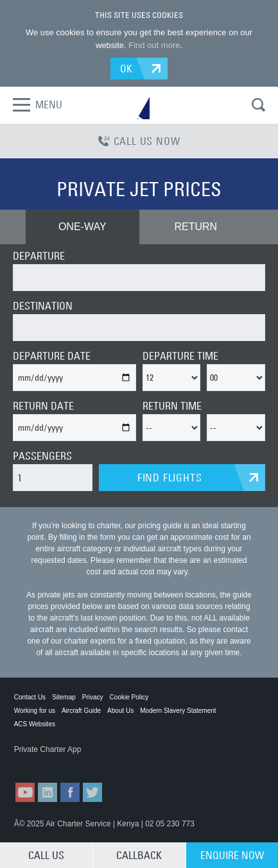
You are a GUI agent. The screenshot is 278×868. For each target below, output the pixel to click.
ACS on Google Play (110, 762)
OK (127, 69)
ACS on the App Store (46, 762)
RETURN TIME (172, 406)
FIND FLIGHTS (170, 478)
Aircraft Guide (81, 711)
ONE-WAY (83, 227)
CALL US (46, 855)
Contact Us (30, 697)
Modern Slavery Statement (178, 711)
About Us (120, 711)
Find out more (154, 45)
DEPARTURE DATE (52, 356)
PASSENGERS (42, 456)
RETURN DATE (43, 406)
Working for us (35, 711)
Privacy (93, 697)
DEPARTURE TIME (180, 356)
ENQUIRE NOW (232, 855)
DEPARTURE (39, 256)
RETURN (195, 227)
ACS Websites (35, 724)
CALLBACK (139, 855)
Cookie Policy (129, 697)
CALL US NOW (139, 141)
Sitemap (64, 697)
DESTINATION (43, 306)
